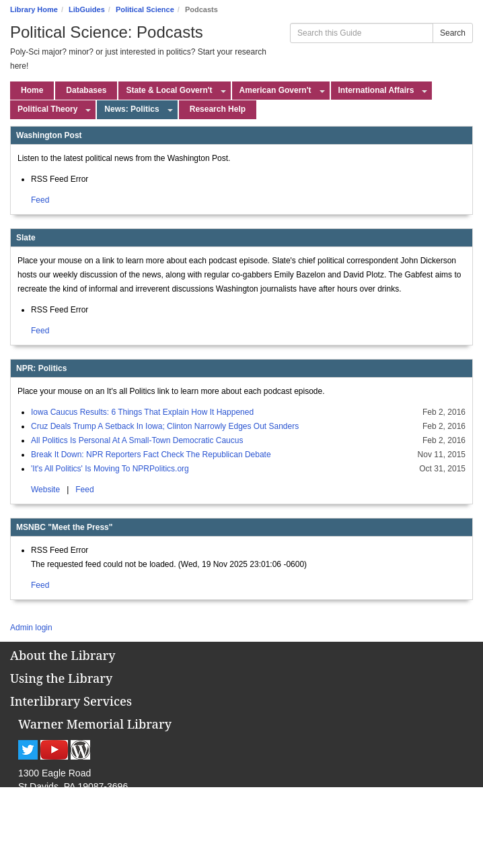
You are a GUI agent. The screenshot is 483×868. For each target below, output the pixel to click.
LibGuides (87, 9)
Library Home (34, 9)
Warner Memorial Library (95, 724)
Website (46, 490)
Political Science (145, 9)
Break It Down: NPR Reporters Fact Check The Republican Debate (151, 455)
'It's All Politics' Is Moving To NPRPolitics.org (110, 469)
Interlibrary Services (71, 701)
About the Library (63, 655)
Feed (40, 200)
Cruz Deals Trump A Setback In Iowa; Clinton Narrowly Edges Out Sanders (165, 426)
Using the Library (61, 678)
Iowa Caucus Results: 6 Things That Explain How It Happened (142, 412)
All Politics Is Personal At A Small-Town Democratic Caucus (137, 440)
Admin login (31, 628)
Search (453, 33)
